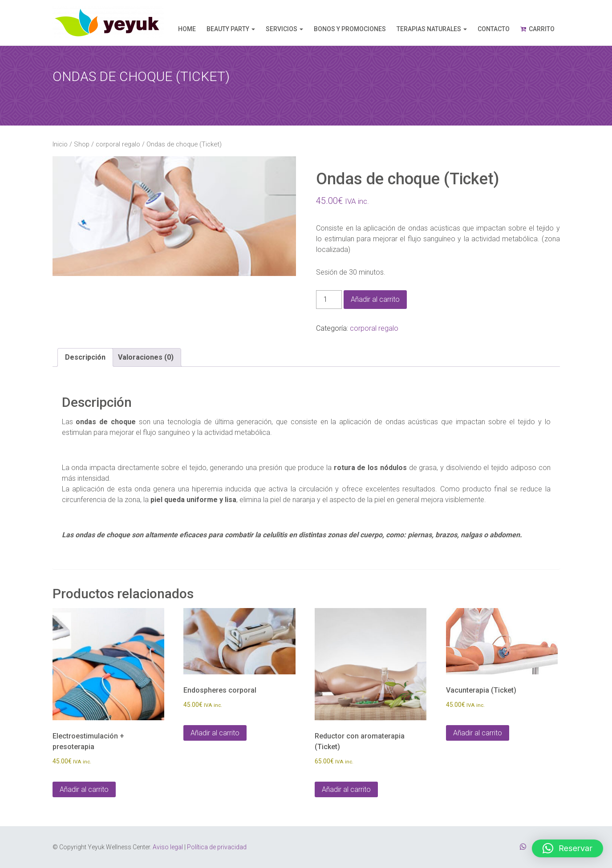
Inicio (60, 144)
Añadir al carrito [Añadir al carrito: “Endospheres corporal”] (215, 733)
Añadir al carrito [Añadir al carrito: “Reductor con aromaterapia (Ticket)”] (346, 789)
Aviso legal (168, 845)
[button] (567, 848)
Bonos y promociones (350, 29)
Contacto (494, 29)
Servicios (282, 29)
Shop (82, 144)
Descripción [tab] (85, 357)
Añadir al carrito (375, 299)
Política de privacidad (217, 845)
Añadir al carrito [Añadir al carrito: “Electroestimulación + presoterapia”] (84, 789)
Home (187, 29)
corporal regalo (118, 144)
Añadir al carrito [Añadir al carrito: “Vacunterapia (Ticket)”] (478, 733)
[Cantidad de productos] (329, 300)
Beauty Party (228, 29)
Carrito (542, 29)
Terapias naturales (429, 29)
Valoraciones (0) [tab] (146, 357)
